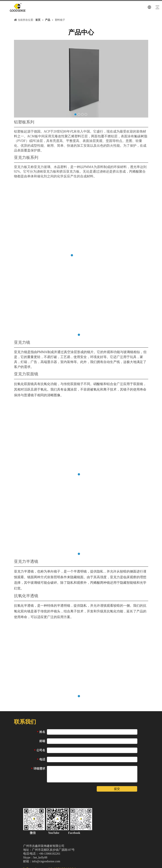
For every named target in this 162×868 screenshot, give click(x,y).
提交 (117, 788)
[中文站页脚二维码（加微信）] (58, 819)
